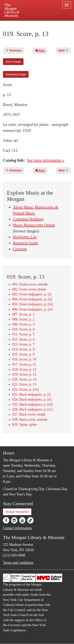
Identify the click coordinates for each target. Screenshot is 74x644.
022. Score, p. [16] (25, 390)
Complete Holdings (28, 219)
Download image (16, 74)
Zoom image (13, 62)
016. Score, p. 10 (24, 359)
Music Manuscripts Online (34, 225)
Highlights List (25, 237)
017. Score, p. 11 (24, 364)
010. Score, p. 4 (23, 329)
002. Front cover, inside (29, 289)
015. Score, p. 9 (23, 354)
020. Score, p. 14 (24, 379)
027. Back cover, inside (29, 414)
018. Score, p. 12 (24, 369)
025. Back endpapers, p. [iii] (32, 404)
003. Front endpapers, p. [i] (32, 294)
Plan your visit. (11, 23)
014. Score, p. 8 (23, 349)
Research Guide (25, 243)
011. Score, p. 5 (23, 334)
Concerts (20, 249)
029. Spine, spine (24, 424)
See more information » (46, 160)
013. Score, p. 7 (23, 344)
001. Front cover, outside (30, 284)
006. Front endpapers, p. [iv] (32, 309)
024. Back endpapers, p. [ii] (32, 399)
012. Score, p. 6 (23, 339)
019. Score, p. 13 (24, 374)
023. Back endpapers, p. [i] (31, 394)
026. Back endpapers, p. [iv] (32, 409)
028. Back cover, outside (30, 420)
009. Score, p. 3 (23, 324)
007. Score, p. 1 (23, 314)
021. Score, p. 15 (24, 384)
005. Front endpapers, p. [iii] (33, 304)
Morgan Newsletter (17, 512)
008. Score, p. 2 (23, 319)
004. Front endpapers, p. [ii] (32, 299)
